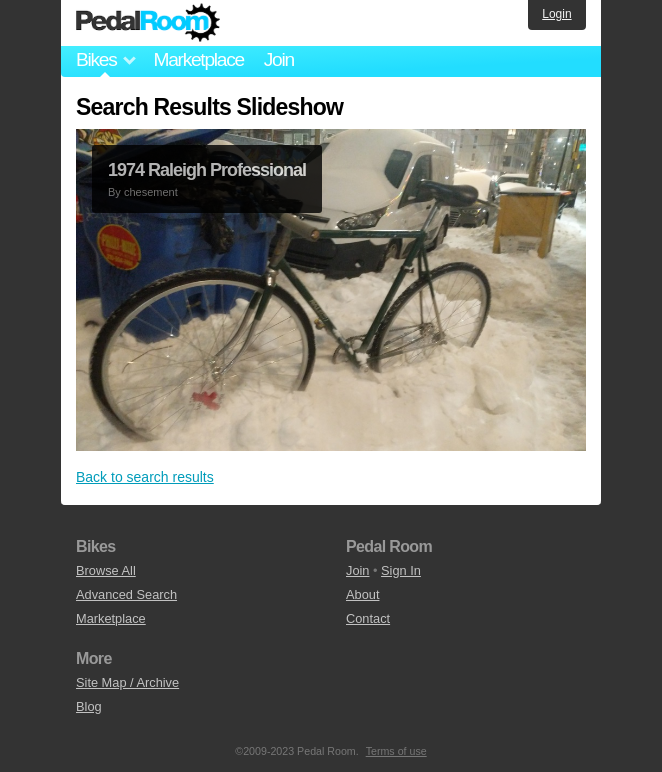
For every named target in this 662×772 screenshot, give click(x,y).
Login (556, 14)
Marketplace (198, 59)
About (362, 594)
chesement (151, 192)
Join (279, 59)
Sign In (401, 570)
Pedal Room (148, 23)
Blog (89, 706)
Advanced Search (126, 594)
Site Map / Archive (127, 682)
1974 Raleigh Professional (207, 170)
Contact (368, 618)
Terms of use (396, 751)
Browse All (106, 570)
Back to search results (145, 477)
